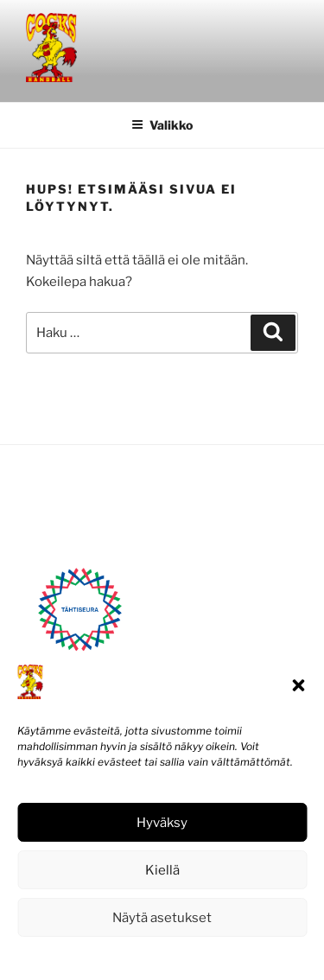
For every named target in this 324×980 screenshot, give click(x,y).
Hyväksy (162, 823)
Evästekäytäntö (110, 956)
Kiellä (162, 870)
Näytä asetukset (162, 918)
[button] (298, 685)
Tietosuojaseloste (201, 956)
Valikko (162, 125)
